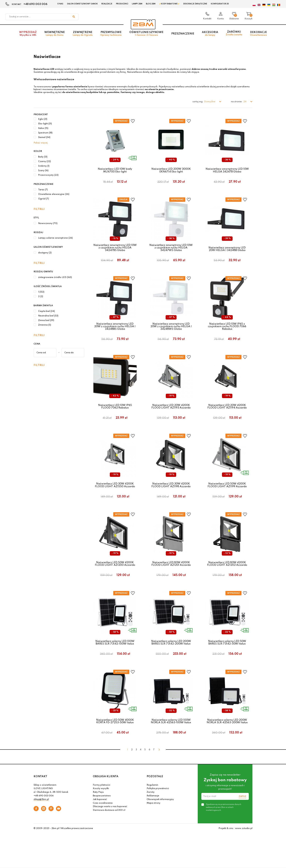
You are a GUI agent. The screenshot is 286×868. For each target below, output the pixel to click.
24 (245, 102)
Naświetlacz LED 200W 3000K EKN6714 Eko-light (171, 170)
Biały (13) (43, 157)
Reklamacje (153, 811)
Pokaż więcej (41, 143)
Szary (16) (43, 171)
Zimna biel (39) (46, 320)
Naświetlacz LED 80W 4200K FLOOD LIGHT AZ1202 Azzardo (227, 574)
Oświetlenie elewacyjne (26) (54, 194)
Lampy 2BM (137, 4)
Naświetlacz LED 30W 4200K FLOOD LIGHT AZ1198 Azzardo (171, 493)
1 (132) (41, 292)
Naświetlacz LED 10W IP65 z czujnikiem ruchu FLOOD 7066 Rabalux (227, 330)
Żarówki (234, 35)
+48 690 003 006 (35, 4)
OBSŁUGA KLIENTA (106, 792)
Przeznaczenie (183, 35)
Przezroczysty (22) (48, 175)
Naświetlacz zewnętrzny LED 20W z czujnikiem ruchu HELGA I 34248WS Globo (171, 330)
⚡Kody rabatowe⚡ (169, 4)
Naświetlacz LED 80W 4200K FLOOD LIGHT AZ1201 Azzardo (171, 574)
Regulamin (152, 801)
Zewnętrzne (83, 35)
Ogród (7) (44, 199)
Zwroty (151, 808)
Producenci (122, 4)
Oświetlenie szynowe (146, 35)
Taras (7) (43, 190)
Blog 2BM (151, 4)
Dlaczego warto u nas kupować (110, 822)
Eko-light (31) (45, 124)
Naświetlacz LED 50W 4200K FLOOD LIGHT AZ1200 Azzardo (115, 574)
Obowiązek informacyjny (160, 815)
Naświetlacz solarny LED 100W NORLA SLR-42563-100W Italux (171, 735)
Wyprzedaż (28, 35)
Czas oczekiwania (103, 819)
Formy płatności (102, 801)
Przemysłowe (111, 35)
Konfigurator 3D (220, 4)
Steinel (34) (44, 137)
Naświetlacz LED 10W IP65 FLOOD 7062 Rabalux (115, 412)
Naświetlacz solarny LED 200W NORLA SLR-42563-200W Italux (227, 735)
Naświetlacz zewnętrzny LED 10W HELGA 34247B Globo (227, 170)
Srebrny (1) (44, 166)
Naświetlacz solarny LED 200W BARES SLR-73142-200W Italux (171, 654)
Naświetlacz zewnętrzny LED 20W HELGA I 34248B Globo (227, 251)
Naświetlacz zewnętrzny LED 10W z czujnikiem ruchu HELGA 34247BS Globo (115, 250)
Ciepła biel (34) (47, 311)
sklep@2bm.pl (41, 815)
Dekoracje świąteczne (195, 4)
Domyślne (210, 102)
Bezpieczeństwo (102, 811)
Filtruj (39, 209)
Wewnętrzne (55, 35)
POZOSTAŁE (155, 792)
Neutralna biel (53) (48, 316)
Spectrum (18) (45, 133)
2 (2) (41, 297)
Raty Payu (98, 808)
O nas (60, 4)
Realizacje (107, 4)
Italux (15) (43, 128)
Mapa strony (153, 819)
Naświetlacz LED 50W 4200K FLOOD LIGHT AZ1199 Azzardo (227, 493)
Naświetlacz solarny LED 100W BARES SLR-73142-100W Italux (115, 654)
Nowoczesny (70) (48, 223)
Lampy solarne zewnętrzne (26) (55, 238)
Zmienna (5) (45, 325)
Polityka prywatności (158, 804)
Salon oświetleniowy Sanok (82, 4)
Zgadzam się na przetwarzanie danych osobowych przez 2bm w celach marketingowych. (224, 823)
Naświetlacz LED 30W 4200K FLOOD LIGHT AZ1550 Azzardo (115, 493)
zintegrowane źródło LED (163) (55, 277)
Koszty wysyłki (101, 804)
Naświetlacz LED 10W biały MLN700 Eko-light (115, 170)
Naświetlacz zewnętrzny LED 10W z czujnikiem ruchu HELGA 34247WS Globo (171, 250)
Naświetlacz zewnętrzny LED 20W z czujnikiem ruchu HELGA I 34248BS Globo (115, 330)
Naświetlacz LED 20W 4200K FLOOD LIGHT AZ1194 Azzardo (227, 412)
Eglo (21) (43, 119)
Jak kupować (100, 815)
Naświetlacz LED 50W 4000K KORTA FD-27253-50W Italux (115, 735)
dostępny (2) (45, 253)
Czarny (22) (45, 161)
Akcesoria (210, 35)
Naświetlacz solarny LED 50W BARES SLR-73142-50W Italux (227, 654)
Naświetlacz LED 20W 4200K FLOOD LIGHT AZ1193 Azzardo (171, 412)
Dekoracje (258, 35)
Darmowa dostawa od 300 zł (109, 826)
